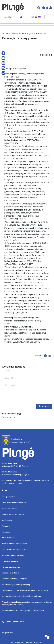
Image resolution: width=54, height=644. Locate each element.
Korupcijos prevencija (11, 567)
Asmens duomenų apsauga (13, 555)
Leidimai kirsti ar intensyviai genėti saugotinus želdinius (25, 590)
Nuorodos (6, 532)
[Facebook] (45, 356)
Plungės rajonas (9, 497)
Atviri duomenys (9, 538)
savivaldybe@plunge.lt (20, 475)
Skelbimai (17, 34)
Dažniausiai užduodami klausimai (15, 549)
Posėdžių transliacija (10, 573)
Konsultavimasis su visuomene (15, 544)
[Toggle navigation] (48, 17)
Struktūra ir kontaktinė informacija (16, 503)
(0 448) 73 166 (11, 472)
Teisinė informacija (10, 509)
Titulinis (6, 34)
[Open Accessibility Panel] (39, 8)
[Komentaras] (27, 392)
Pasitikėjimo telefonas (13, 622)
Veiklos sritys (7, 520)
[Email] (50, 356)
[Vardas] (27, 371)
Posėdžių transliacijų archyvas (15, 579)
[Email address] (27, 378)
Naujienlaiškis (8, 633)
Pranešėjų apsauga (10, 561)
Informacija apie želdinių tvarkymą (16, 585)
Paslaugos (6, 526)
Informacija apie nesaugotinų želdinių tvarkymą (21, 596)
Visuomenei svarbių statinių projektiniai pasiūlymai (23, 610)
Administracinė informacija (13, 514)
